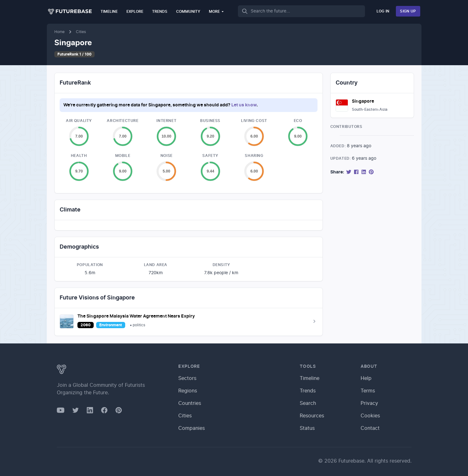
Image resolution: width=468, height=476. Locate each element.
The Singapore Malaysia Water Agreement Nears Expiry (136, 316)
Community (188, 12)
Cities (81, 32)
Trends (160, 12)
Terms (368, 391)
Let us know (244, 105)
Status (307, 428)
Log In (383, 11)
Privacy (369, 403)
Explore (135, 12)
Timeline (109, 12)
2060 (86, 325)
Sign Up (408, 11)
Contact (370, 428)
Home (59, 32)
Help (366, 378)
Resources (312, 416)
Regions (188, 391)
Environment (111, 325)
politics (139, 325)
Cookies (370, 416)
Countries (190, 403)
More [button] (217, 11)
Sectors (187, 378)
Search (308, 403)
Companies (192, 428)
